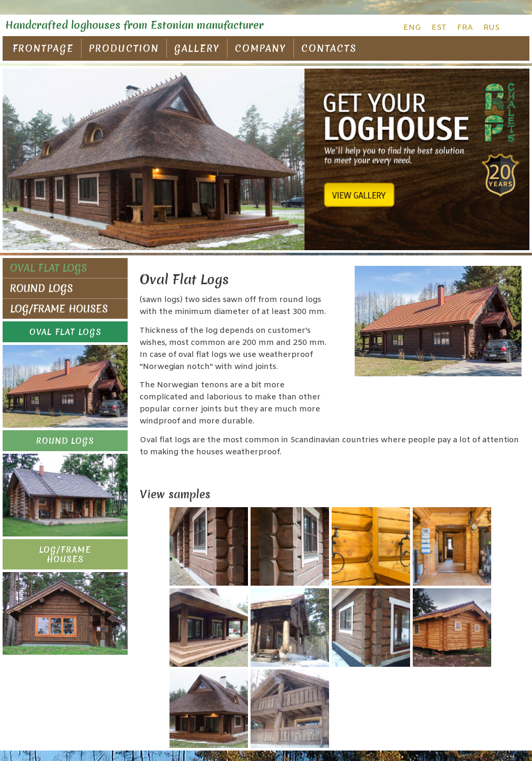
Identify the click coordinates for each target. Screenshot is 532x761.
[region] (266, 160)
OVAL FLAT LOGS (48, 268)
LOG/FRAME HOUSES (59, 309)
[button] (65, 332)
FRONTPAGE (43, 48)
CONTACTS (329, 48)
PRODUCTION (124, 48)
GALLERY (197, 48)
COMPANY (261, 48)
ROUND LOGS (41, 288)
